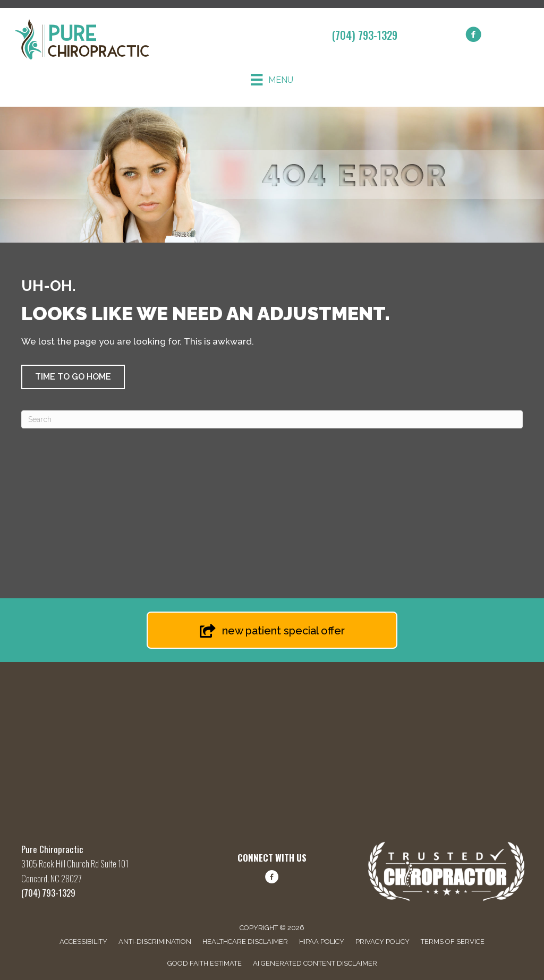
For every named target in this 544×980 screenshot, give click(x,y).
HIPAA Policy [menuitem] (322, 942)
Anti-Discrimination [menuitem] (155, 942)
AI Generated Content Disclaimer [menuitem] (315, 963)
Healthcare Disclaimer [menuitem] (245, 942)
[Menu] (272, 80)
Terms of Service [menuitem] (453, 942)
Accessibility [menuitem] (83, 942)
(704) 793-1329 (365, 35)
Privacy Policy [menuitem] (382, 942)
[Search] (272, 419)
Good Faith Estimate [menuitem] (205, 963)
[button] (73, 377)
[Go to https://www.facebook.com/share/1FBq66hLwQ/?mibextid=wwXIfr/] (272, 879)
